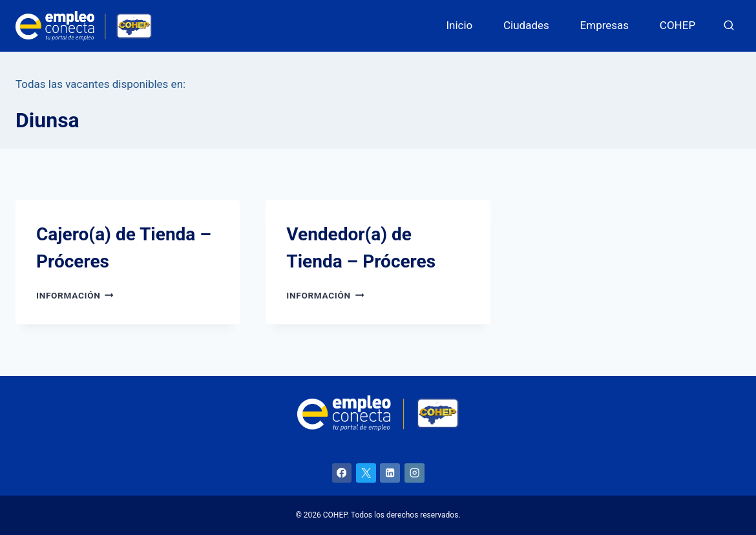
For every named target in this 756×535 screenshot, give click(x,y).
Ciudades (526, 25)
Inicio (459, 25)
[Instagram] (415, 473)
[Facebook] (342, 473)
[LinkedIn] (390, 473)
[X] (366, 473)
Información (75, 295)
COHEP (677, 25)
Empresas (605, 25)
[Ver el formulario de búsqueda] (729, 26)
